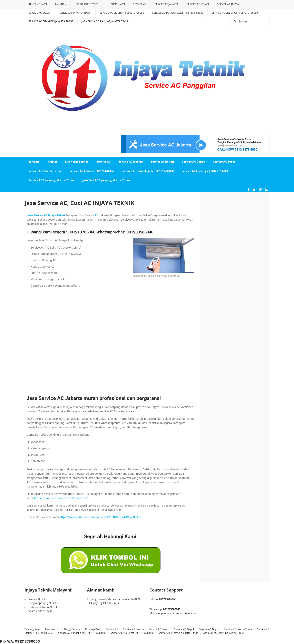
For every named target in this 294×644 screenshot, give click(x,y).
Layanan (61, 4)
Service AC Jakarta (167, 4)
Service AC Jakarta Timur (75, 13)
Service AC (140, 4)
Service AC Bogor (40, 13)
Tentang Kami (38, 4)
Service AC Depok (228, 4)
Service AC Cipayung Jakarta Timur (51, 21)
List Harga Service (87, 4)
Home (34, 162)
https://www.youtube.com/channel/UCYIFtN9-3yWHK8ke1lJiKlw (101, 517)
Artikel (52, 162)
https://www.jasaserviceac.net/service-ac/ (61, 498)
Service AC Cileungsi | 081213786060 (235, 13)
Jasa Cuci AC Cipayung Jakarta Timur (105, 21)
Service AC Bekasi (198, 4)
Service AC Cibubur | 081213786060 (122, 13)
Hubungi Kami (116, 4)
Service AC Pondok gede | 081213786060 (178, 13)
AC (96, 215)
